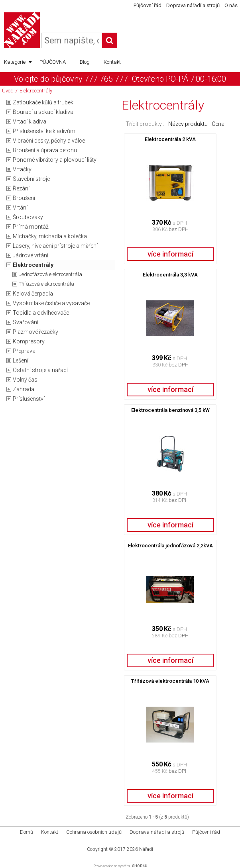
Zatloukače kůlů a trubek (43, 102)
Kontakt (112, 62)
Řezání (21, 188)
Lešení (21, 361)
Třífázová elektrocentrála (46, 284)
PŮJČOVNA (53, 62)
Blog (85, 62)
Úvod (8, 91)
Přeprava (24, 351)
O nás (231, 5)
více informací (170, 254)
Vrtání (20, 208)
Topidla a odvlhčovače (41, 313)
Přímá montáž (31, 227)
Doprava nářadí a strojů (193, 5)
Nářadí (146, 849)
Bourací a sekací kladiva (43, 112)
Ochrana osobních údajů (94, 832)
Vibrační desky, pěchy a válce (49, 141)
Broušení (24, 198)
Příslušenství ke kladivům (44, 131)
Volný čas (25, 380)
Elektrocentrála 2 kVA (170, 139)
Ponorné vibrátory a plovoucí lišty (55, 160)
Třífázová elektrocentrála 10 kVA (170, 681)
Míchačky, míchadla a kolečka (50, 236)
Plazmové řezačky (35, 332)
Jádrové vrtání (30, 255)
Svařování (26, 322)
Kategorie (18, 62)
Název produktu (188, 124)
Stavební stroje (31, 179)
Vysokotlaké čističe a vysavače (51, 303)
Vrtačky (22, 169)
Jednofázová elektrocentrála (50, 274)
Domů (27, 832)
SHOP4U (140, 866)
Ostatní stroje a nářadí (40, 370)
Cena (218, 124)
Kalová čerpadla (33, 294)
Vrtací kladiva (30, 121)
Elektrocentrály (36, 91)
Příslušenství (29, 399)
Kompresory (29, 341)
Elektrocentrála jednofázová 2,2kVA (170, 546)
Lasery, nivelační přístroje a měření (55, 246)
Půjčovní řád (148, 5)
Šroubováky (28, 217)
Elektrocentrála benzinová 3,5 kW (170, 410)
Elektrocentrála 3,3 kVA (170, 275)
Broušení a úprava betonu (45, 150)
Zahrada (24, 389)
